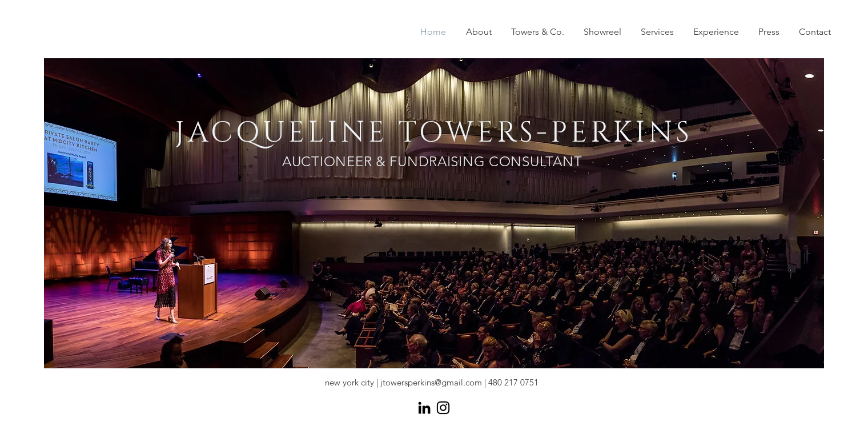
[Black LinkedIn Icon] (424, 408)
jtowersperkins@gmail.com (431, 382)
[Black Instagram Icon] (443, 408)
